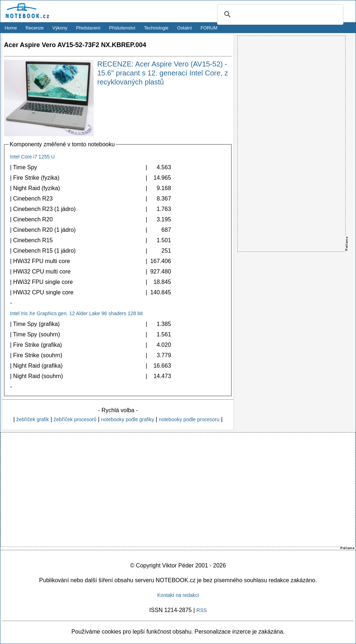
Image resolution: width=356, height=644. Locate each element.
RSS (202, 610)
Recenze (35, 28)
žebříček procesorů (75, 419)
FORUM (209, 28)
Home (11, 28)
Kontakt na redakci (178, 595)
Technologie (156, 28)
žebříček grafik (32, 419)
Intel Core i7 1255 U (32, 157)
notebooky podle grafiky (128, 419)
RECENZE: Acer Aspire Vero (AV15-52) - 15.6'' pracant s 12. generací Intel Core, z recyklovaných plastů (163, 73)
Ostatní (185, 28)
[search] (279, 15)
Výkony (60, 28)
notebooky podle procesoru (189, 419)
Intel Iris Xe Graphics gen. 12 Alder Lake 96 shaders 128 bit (76, 313)
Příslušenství (122, 28)
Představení (88, 28)
